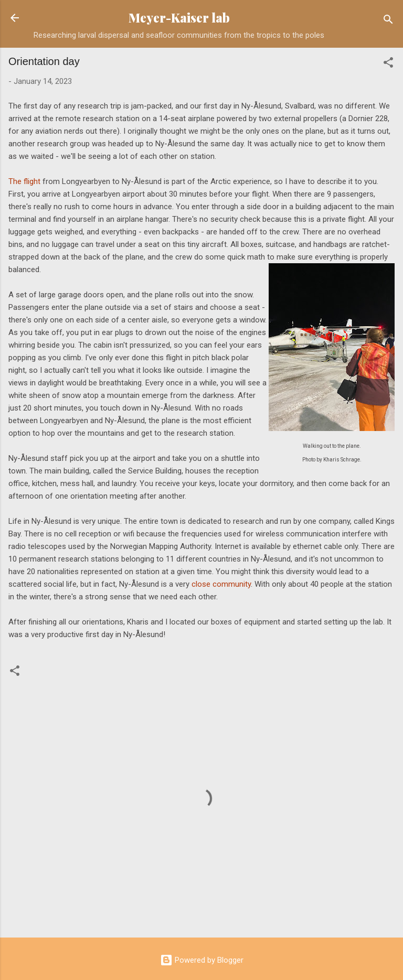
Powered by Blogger (202, 960)
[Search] (388, 21)
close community (221, 584)
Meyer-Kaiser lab (179, 18)
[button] (388, 64)
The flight (24, 181)
